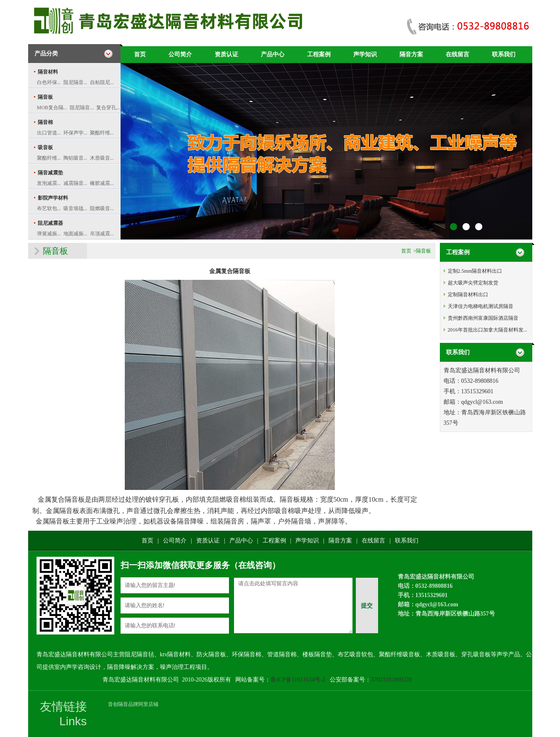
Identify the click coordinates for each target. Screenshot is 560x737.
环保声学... (75, 133)
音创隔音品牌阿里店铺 (133, 704)
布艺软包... (49, 208)
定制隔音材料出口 (468, 295)
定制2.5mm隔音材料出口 (475, 271)
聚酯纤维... (102, 133)
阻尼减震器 (50, 223)
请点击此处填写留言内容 (293, 605)
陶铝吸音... (75, 158)
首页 (140, 54)
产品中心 (273, 54)
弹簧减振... (49, 234)
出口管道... (49, 133)
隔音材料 (48, 72)
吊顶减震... (102, 234)
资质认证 (226, 54)
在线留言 (457, 54)
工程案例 (319, 54)
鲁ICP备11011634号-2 (298, 680)
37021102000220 (391, 680)
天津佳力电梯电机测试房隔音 (481, 306)
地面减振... (75, 234)
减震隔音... (75, 183)
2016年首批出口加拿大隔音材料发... (488, 330)
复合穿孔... (108, 108)
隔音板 (45, 97)
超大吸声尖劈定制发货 (473, 283)
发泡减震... (49, 183)
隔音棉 (45, 122)
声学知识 (365, 54)
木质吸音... (102, 158)
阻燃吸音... (102, 208)
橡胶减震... (102, 183)
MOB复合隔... (52, 108)
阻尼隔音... (75, 82)
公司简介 (180, 54)
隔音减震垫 (50, 173)
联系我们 (504, 54)
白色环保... (49, 82)
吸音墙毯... (75, 208)
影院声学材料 (53, 198)
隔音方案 (411, 54)
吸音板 (45, 147)
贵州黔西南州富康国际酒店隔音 (483, 318)
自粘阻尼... (102, 82)
